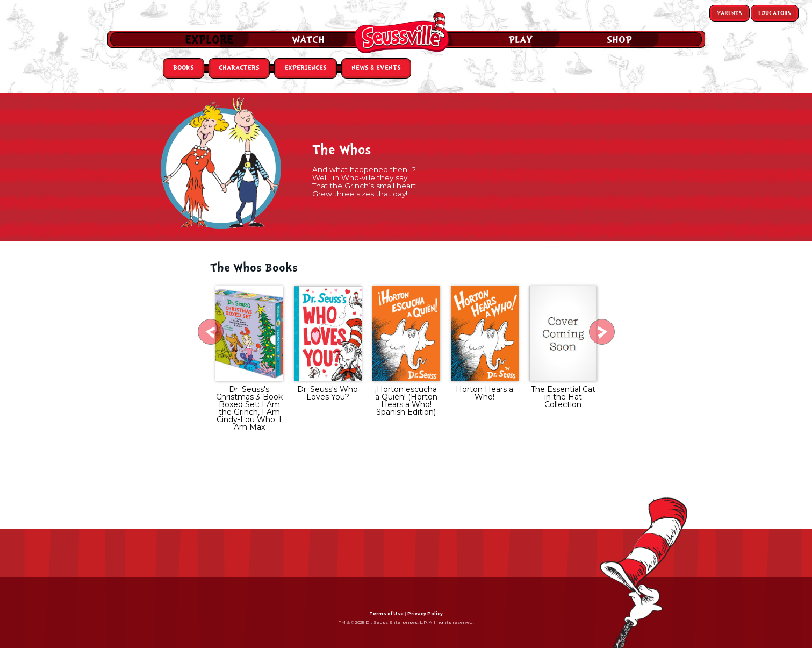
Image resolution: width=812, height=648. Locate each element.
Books (184, 68)
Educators (775, 13)
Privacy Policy (425, 614)
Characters (239, 68)
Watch (308, 40)
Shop (619, 40)
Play (520, 40)
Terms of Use (386, 614)
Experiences (306, 68)
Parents (730, 13)
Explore (209, 40)
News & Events (376, 68)
